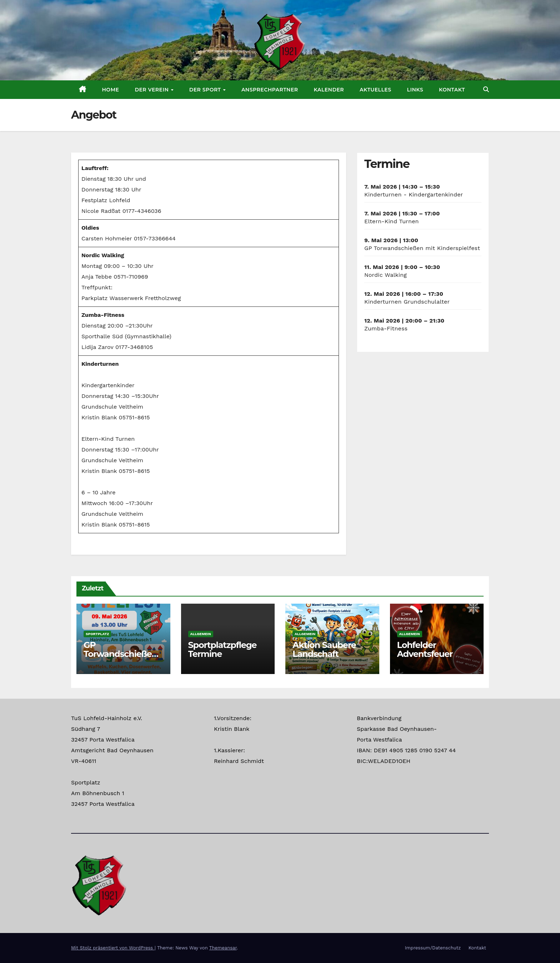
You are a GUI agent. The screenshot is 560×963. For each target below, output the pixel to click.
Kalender (329, 90)
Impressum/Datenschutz (433, 948)
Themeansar (223, 948)
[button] (486, 89)
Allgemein (201, 634)
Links (415, 90)
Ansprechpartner (270, 90)
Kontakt (452, 90)
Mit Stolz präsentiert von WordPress (113, 948)
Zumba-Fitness (386, 328)
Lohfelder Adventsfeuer (425, 649)
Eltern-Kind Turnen (392, 221)
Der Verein (152, 90)
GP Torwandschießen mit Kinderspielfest (422, 248)
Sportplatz (97, 634)
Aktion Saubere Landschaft (324, 649)
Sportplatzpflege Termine (222, 649)
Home (111, 90)
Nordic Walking (386, 275)
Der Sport (206, 90)
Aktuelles (375, 90)
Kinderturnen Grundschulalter (407, 302)
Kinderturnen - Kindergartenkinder (414, 194)
